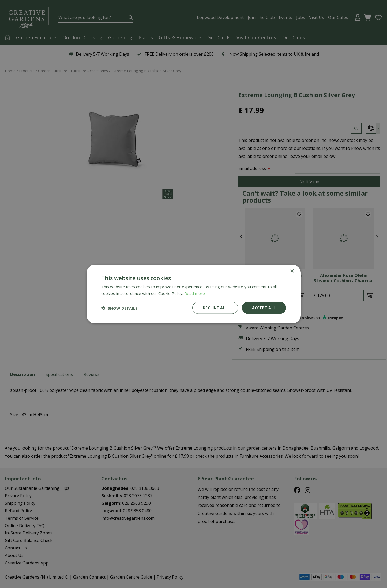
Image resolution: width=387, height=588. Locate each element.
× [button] (292, 271)
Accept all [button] (264, 308)
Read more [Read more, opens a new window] (195, 293)
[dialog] (193, 294)
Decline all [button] (215, 308)
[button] (119, 308)
